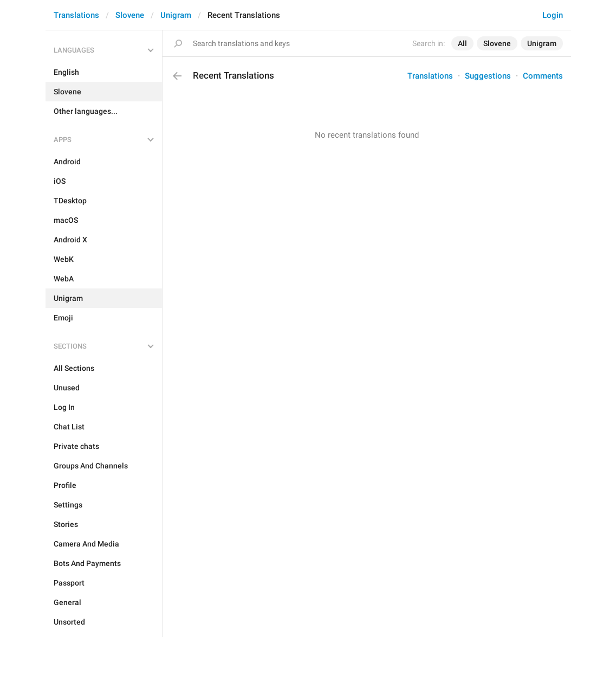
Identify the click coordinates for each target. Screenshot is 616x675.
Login (553, 15)
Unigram (176, 15)
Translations (76, 15)
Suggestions (488, 76)
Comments (543, 76)
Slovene (130, 15)
